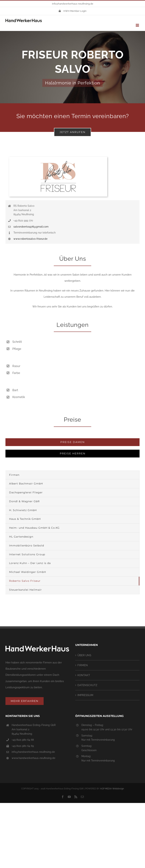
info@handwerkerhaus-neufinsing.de (73, 4)
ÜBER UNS (84, 655)
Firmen (14, 475)
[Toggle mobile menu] (138, 25)
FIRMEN (83, 665)
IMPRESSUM (85, 695)
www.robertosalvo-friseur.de (30, 239)
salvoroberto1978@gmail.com (31, 227)
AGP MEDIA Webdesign (112, 789)
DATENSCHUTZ (87, 685)
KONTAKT (84, 675)
